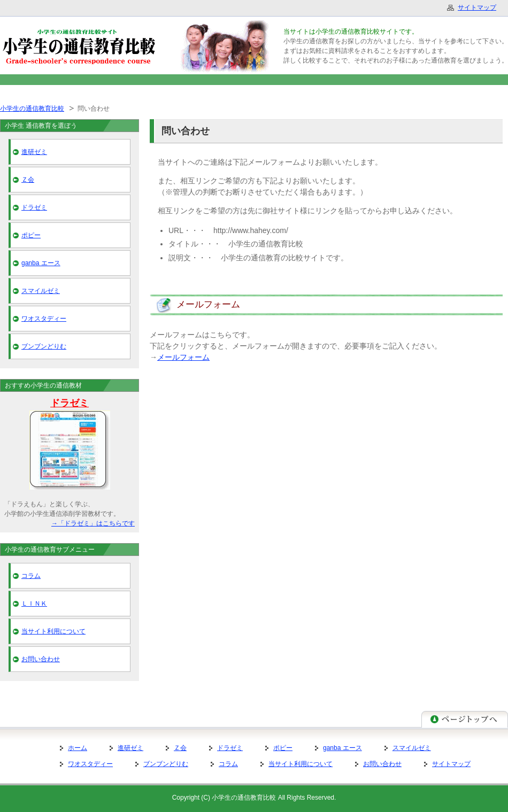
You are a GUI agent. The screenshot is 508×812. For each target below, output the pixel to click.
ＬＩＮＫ (34, 604)
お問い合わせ (41, 659)
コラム (31, 576)
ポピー (31, 235)
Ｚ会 (28, 180)
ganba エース (41, 263)
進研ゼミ (34, 152)
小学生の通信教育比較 (32, 109)
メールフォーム (183, 357)
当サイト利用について (53, 631)
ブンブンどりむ (44, 346)
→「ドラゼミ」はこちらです (93, 523)
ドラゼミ (34, 207)
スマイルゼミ (41, 291)
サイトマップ (451, 764)
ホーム (78, 748)
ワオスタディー (44, 319)
